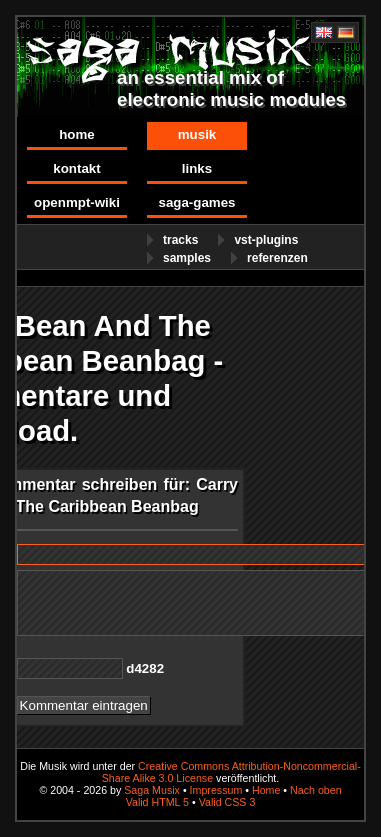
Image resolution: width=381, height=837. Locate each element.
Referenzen (277, 258)
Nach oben (316, 790)
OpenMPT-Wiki (77, 202)
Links (197, 168)
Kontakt (76, 168)
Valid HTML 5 (157, 802)
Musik (197, 134)
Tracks (180, 240)
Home (77, 134)
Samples (187, 258)
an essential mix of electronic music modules (231, 88)
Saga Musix (152, 790)
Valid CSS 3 (227, 802)
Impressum (216, 790)
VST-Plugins (266, 240)
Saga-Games (196, 202)
